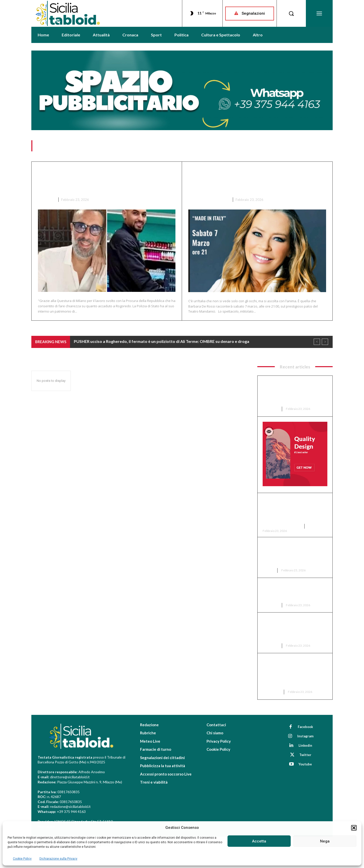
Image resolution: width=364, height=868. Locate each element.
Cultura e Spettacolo (209, 200)
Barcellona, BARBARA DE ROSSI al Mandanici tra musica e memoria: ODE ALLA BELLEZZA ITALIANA (249, 180)
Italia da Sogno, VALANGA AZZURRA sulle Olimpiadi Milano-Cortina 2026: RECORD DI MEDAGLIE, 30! (294, 554)
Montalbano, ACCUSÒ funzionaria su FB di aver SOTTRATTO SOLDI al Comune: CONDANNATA (289, 629)
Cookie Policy (22, 859)
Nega (325, 841)
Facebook (305, 727)
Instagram (305, 736)
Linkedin (305, 745)
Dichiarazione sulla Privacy (58, 859)
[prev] (317, 342)
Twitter (305, 755)
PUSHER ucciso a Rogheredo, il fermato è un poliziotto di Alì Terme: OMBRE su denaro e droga (103, 180)
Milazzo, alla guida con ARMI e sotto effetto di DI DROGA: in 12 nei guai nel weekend (294, 591)
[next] (325, 342)
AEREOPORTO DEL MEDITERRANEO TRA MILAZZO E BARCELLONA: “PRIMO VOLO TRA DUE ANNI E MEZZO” (294, 672)
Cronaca (46, 200)
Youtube (305, 764)
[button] (354, 828)
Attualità (272, 692)
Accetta (259, 841)
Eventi (268, 570)
